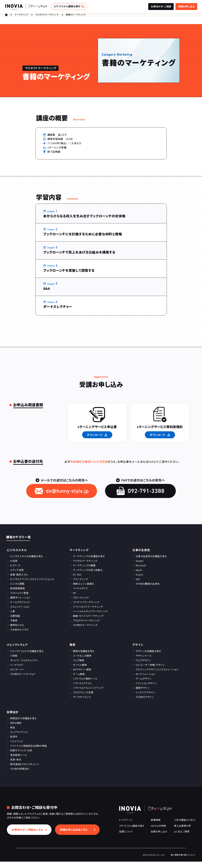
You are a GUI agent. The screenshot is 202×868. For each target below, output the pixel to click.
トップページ (126, 826)
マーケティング (21, 16)
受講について (126, 838)
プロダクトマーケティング (47, 16)
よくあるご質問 (182, 838)
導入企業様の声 (182, 832)
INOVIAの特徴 (158, 832)
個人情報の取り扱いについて (183, 861)
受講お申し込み (159, 838)
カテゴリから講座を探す (67, 6)
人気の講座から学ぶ (185, 826)
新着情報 (156, 826)
